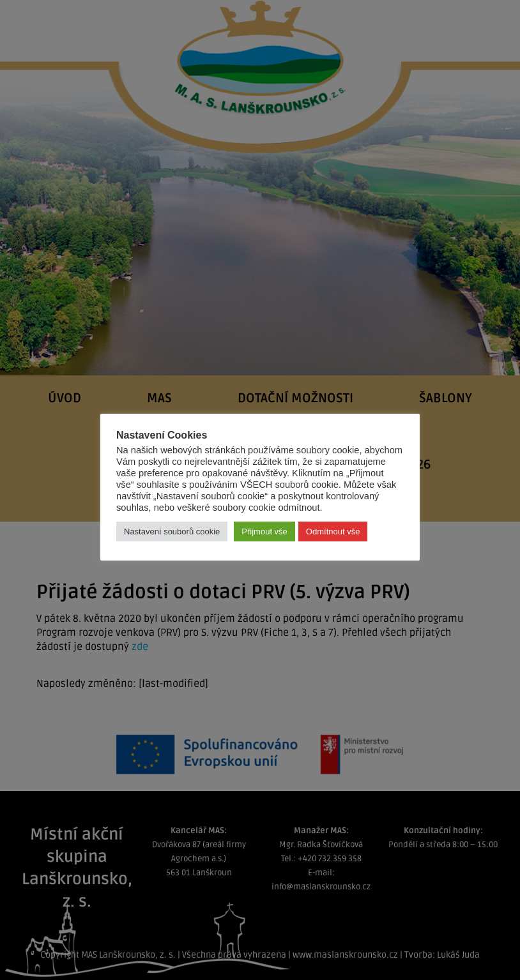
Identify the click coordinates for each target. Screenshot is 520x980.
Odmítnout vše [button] (333, 531)
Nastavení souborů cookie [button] (172, 531)
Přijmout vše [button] (264, 531)
